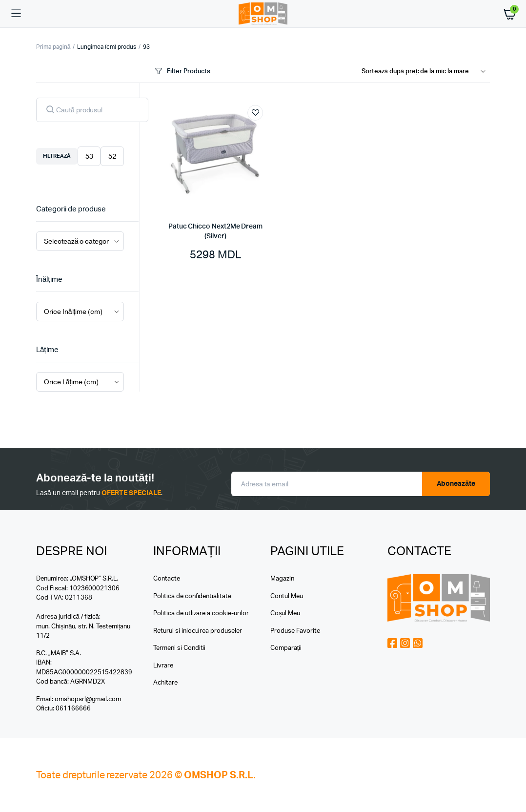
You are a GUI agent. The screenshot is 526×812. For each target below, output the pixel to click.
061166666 (73, 709)
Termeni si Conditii (179, 648)
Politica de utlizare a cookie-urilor (201, 614)
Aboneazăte (456, 484)
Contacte (167, 579)
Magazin (282, 579)
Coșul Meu (285, 614)
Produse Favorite (295, 631)
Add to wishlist (255, 113)
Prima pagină (53, 47)
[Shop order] (426, 72)
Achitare (165, 683)
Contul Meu (287, 596)
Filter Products (182, 72)
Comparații (286, 648)
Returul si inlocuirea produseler (198, 631)
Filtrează (57, 156)
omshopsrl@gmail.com (88, 699)
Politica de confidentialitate (192, 596)
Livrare (163, 666)
